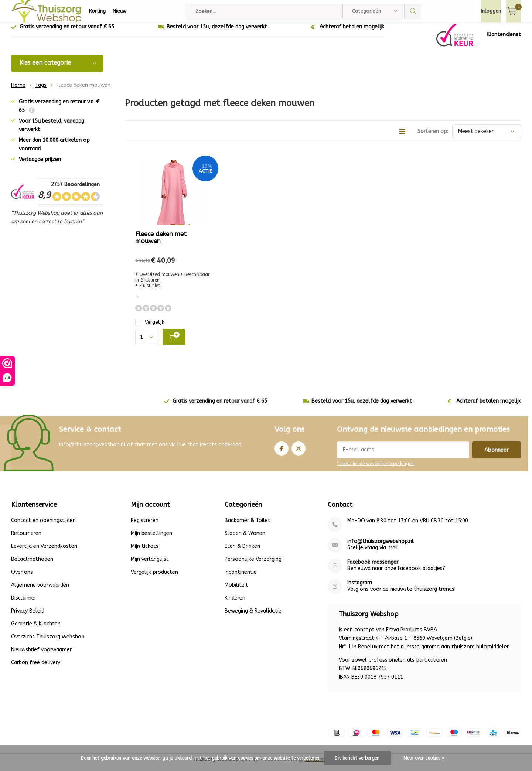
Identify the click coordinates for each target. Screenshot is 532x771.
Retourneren (26, 539)
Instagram (299, 452)
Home (18, 91)
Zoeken (413, 11)
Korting (97, 11)
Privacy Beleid (28, 616)
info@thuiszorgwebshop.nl (381, 547)
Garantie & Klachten (36, 629)
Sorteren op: (433, 137)
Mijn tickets (145, 552)
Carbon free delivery (36, 668)
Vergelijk (150, 327)
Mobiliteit (236, 591)
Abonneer (497, 456)
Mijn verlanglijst (150, 565)
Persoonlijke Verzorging (253, 565)
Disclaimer (24, 603)
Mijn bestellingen (151, 539)
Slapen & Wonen (245, 539)
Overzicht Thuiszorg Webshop (48, 642)
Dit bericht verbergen (357, 758)
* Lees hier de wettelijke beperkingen (375, 469)
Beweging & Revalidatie (253, 616)
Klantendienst (504, 40)
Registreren (145, 526)
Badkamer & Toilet (248, 526)
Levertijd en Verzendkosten (44, 552)
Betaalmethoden (32, 565)
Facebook (282, 452)
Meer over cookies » (424, 758)
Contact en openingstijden (43, 526)
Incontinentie (241, 578)
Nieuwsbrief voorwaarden (42, 655)
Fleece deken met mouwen (161, 243)
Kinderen (235, 603)
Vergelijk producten (154, 578)
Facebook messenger (373, 568)
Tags (41, 91)
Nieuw (120, 11)
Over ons (22, 578)
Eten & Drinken (242, 552)
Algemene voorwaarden (40, 591)
